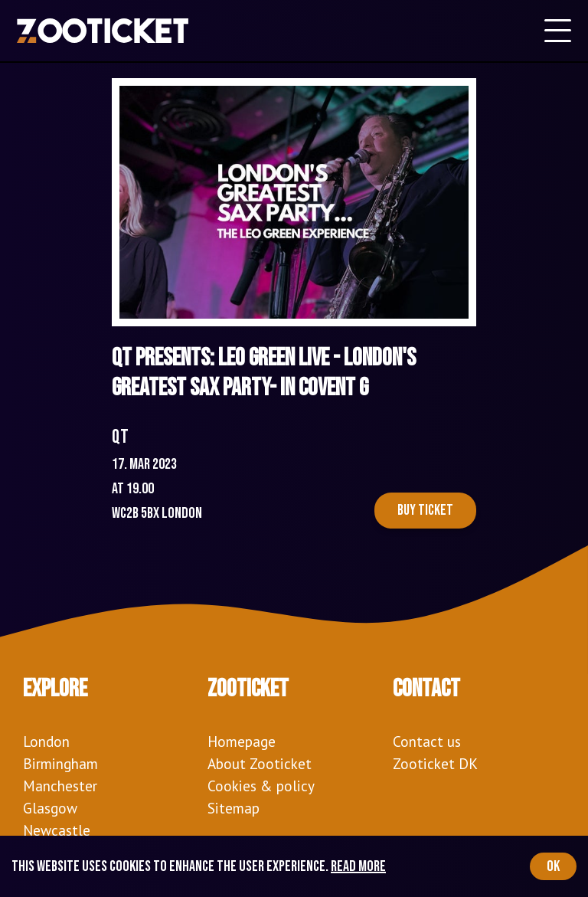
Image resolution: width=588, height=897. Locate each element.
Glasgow (50, 808)
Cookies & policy (261, 786)
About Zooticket (260, 763)
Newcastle (57, 830)
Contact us (427, 741)
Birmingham (60, 763)
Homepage (242, 741)
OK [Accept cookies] (553, 866)
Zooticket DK (435, 763)
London (46, 741)
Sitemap (234, 808)
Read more (358, 866)
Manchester (60, 786)
